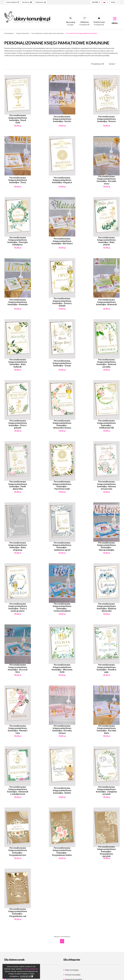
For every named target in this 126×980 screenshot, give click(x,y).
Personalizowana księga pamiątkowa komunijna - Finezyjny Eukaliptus (18, 241)
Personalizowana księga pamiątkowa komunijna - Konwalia (18, 302)
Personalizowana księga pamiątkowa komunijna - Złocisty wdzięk (62, 302)
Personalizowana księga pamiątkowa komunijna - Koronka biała (106, 729)
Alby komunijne (72, 970)
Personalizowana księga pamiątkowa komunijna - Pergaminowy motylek (106, 851)
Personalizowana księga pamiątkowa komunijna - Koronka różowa (62, 729)
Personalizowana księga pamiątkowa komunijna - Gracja (62, 363)
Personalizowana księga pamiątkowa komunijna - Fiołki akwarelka (18, 485)
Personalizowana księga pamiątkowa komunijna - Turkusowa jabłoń (62, 607)
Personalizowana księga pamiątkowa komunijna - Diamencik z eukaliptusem (18, 790)
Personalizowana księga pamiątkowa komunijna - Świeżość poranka (106, 363)
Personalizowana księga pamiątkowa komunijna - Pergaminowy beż (18, 851)
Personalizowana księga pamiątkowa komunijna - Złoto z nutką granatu (18, 607)
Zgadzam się (26, 976)
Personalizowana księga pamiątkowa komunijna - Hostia (62, 119)
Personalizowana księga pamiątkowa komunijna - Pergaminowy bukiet (62, 851)
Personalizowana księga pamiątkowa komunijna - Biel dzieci (62, 241)
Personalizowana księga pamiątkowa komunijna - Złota (18, 180)
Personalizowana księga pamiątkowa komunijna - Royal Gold (18, 119)
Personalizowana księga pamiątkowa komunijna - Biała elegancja (18, 546)
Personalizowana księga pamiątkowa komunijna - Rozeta (106, 119)
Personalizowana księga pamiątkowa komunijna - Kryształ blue (18, 668)
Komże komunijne (73, 975)
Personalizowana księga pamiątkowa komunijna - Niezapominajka (106, 546)
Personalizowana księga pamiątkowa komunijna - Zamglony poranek (106, 790)
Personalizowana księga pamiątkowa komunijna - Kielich (62, 790)
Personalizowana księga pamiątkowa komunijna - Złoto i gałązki (18, 424)
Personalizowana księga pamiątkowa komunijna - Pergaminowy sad (18, 912)
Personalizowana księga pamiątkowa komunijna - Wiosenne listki (62, 668)
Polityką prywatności (31, 969)
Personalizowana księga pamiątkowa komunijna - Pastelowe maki (62, 485)
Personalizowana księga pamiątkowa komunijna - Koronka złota (106, 180)
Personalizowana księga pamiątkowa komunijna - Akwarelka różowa (62, 424)
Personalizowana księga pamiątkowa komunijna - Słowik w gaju (106, 668)
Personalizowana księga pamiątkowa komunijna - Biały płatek (106, 241)
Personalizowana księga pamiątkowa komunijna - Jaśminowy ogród (62, 546)
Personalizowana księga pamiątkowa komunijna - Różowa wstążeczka (106, 485)
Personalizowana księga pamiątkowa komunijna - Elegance (62, 180)
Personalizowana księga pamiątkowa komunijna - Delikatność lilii (106, 424)
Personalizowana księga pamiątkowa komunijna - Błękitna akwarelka (106, 607)
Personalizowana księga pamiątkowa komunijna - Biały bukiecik (18, 363)
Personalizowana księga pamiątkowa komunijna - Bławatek (106, 302)
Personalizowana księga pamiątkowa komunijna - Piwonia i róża (18, 729)
